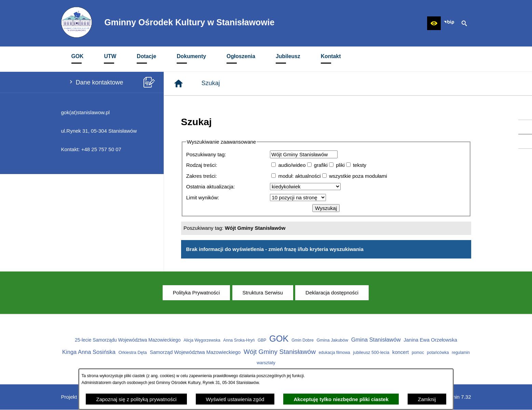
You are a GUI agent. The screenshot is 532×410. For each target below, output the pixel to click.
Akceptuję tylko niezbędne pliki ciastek (341, 399)
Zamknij (427, 399)
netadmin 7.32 (455, 397)
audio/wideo (292, 165)
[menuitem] (78, 59)
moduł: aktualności (299, 176)
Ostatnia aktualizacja (210, 187)
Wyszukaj (326, 208)
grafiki (321, 165)
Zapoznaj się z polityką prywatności (136, 399)
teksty (360, 165)
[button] (434, 23)
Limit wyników (202, 197)
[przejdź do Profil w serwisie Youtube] (525, 142)
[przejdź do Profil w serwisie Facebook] (525, 127)
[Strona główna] (179, 84)
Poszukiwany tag (206, 154)
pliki (340, 165)
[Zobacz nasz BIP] (449, 23)
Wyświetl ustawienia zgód (235, 399)
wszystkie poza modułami (358, 176)
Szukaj (211, 83)
